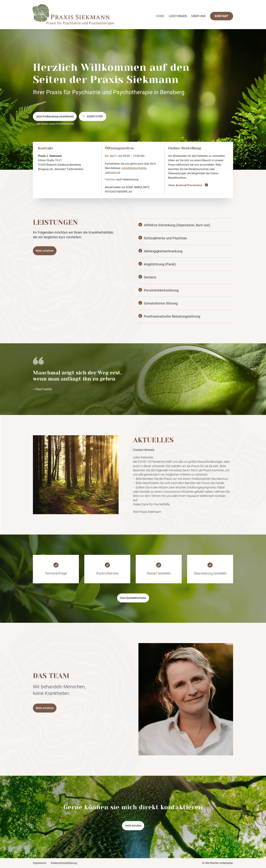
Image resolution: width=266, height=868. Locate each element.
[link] (81, 14)
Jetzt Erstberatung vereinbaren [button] (55, 116)
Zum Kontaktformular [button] (133, 598)
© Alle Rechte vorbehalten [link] (218, 863)
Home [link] (160, 16)
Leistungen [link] (178, 16)
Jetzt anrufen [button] (133, 826)
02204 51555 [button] (95, 116)
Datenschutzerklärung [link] (64, 863)
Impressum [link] (40, 863)
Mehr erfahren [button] (45, 251)
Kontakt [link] (222, 16)
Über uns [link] (198, 16)
